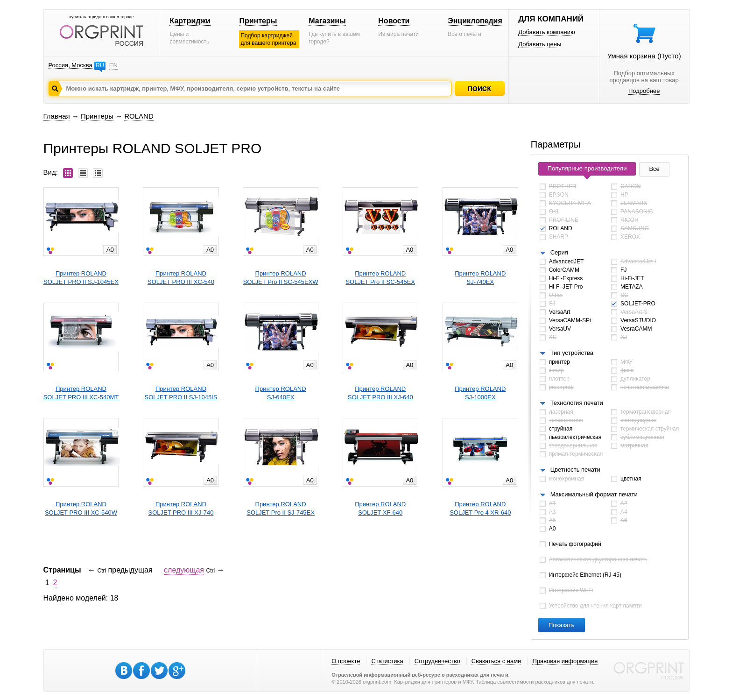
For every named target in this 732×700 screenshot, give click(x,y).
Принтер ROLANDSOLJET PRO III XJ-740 (181, 508)
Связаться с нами (496, 661)
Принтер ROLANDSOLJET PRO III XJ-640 (380, 393)
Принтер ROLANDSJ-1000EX (480, 393)
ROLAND (139, 116)
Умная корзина (644, 56)
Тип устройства (572, 353)
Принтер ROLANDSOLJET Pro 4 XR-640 (480, 508)
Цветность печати (575, 470)
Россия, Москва (70, 65)
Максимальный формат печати (594, 494)
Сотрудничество (437, 661)
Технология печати (577, 403)
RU (100, 65)
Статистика (387, 661)
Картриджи (190, 21)
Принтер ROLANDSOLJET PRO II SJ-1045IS (181, 393)
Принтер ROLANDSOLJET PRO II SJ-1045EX (81, 278)
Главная (57, 116)
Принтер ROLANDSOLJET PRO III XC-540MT (81, 393)
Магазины (327, 21)
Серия (559, 252)
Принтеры (258, 21)
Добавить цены (540, 44)
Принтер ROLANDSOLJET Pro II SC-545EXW (281, 278)
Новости (394, 21)
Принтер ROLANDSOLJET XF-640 (380, 508)
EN (113, 65)
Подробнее (644, 91)
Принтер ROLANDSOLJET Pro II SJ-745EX (281, 508)
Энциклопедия (475, 21)
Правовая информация (565, 661)
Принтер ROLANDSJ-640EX (281, 393)
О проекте (346, 661)
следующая (184, 570)
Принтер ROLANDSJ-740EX (480, 278)
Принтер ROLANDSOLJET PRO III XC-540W (81, 508)
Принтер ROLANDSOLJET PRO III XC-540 (181, 278)
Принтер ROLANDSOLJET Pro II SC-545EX (380, 278)
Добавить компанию (547, 32)
